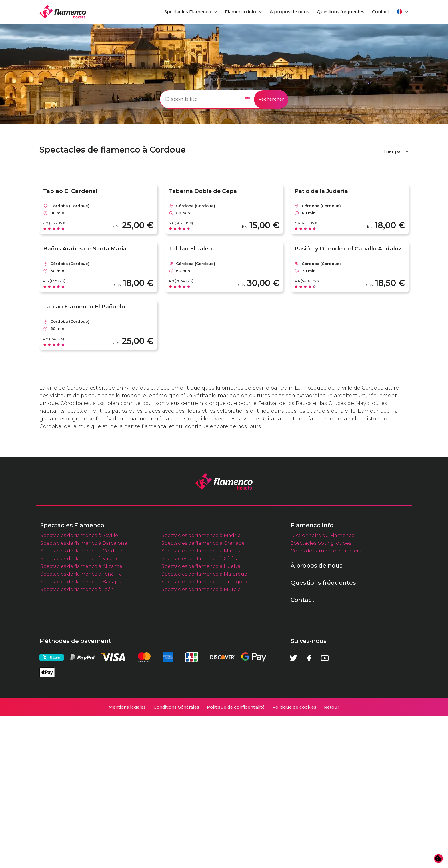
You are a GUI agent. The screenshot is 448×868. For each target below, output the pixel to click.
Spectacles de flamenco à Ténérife (81, 726)
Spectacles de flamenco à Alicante (81, 718)
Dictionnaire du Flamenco (323, 687)
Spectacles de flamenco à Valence (81, 710)
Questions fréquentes (341, 12)
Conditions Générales (176, 859)
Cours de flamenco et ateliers (326, 703)
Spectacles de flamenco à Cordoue (82, 703)
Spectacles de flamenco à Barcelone (84, 695)
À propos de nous (289, 12)
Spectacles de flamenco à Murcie (201, 741)
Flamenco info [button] (240, 12)
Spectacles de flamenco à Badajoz (81, 733)
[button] (403, 12)
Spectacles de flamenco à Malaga (202, 703)
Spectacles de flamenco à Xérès (199, 710)
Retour (332, 859)
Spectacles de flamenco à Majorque (204, 726)
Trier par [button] (393, 151)
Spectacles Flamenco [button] (188, 12)
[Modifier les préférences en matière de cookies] (439, 859)
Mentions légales (127, 859)
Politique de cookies (294, 859)
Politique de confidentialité (236, 859)
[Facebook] (309, 810)
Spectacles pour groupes (321, 695)
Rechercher (271, 99)
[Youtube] (325, 810)
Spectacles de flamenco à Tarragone (205, 733)
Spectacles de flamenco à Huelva (201, 718)
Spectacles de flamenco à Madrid (201, 687)
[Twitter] (293, 810)
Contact (381, 12)
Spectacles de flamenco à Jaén (77, 741)
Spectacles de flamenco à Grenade (203, 695)
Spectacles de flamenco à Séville (79, 687)
